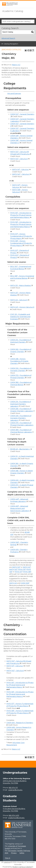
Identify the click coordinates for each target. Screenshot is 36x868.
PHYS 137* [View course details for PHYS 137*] (19, 572)
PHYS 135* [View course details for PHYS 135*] (22, 569)
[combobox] (18, 21)
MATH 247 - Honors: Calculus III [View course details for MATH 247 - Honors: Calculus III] (22, 307)
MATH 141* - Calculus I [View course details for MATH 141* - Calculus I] (21, 170)
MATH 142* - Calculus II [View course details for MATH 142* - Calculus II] (19, 159)
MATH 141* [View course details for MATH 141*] (27, 567)
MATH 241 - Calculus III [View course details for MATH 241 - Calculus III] (19, 300)
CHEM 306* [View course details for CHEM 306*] (25, 583)
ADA (6, 853)
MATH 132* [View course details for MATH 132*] (16, 567)
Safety (22, 853)
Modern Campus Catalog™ (23, 867)
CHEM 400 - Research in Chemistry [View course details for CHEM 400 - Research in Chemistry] (20, 723)
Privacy (14, 853)
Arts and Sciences (14, 94)
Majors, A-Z (16, 65)
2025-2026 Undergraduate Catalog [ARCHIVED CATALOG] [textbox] (18, 22)
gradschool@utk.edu (16, 818)
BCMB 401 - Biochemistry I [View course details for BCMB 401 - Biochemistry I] (20, 449)
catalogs (7, 862)
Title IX (7, 858)
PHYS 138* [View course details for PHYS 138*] (27, 572)
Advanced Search (8, 38)
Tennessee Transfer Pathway (19, 851)
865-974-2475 (14, 816)
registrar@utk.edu (15, 790)
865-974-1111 (13, 788)
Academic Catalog (13, 11)
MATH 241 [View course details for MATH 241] (13, 583)
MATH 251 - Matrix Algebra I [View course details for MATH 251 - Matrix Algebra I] (21, 286)
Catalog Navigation (11, 44)
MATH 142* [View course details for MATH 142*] (13, 569)
